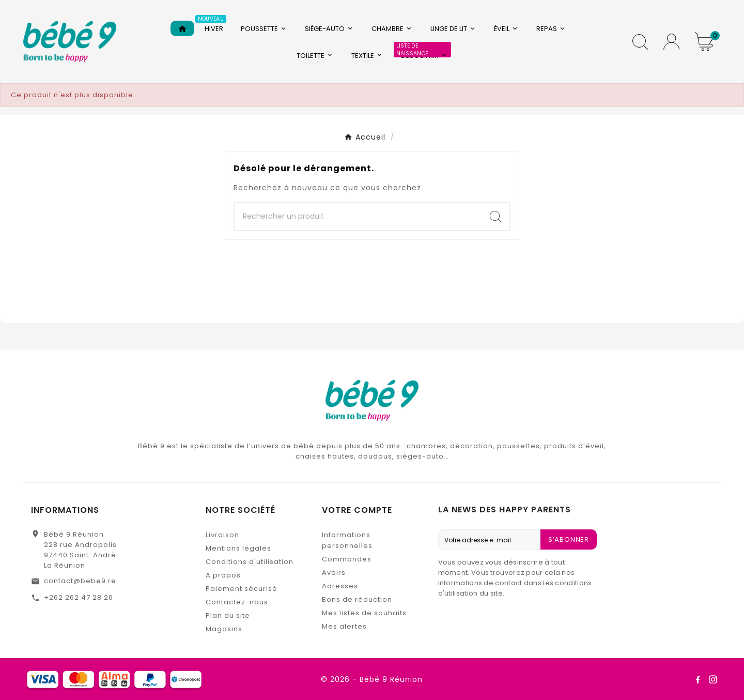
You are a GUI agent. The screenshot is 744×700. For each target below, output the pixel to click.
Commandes (347, 559)
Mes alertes (344, 626)
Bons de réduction (357, 599)
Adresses (340, 586)
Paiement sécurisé (242, 589)
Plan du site (228, 615)
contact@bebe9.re (80, 581)
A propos (223, 575)
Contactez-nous (237, 602)
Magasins (224, 629)
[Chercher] (358, 217)
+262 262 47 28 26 (79, 597)
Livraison (222, 535)
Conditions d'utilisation (250, 562)
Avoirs (334, 573)
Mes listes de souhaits (364, 613)
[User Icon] (671, 42)
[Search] (495, 217)
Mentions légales (238, 548)
